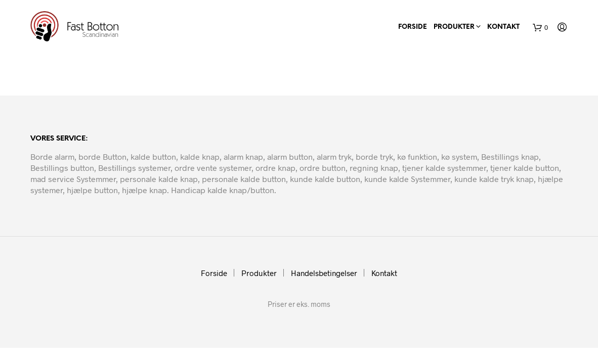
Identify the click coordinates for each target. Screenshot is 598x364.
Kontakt (503, 27)
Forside (413, 27)
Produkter (454, 27)
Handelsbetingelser (324, 273)
